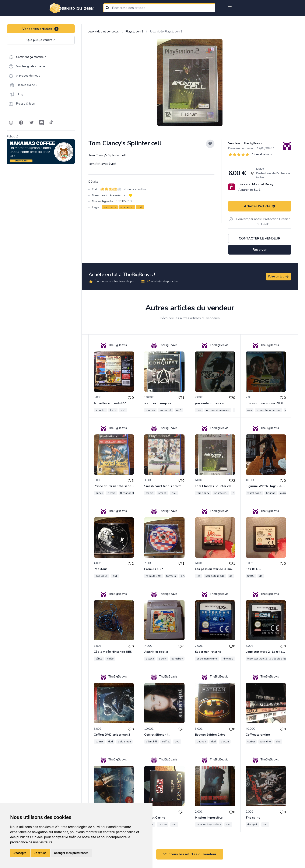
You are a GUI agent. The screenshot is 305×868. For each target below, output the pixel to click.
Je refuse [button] (40, 853)
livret (113, 410)
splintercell (127, 207)
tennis (150, 493)
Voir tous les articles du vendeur (190, 854)
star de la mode (215, 576)
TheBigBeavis (252, 143)
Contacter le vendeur (260, 238)
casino (163, 825)
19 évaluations (262, 154)
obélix (163, 659)
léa (198, 576)
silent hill (151, 742)
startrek (150, 410)
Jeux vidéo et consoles (104, 31)
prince (99, 493)
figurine (271, 493)
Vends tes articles (41, 29)
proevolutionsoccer (218, 410)
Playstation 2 (134, 31)
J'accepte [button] (20, 853)
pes (199, 410)
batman (201, 742)
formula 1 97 (154, 576)
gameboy (177, 659)
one (183, 576)
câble (99, 659)
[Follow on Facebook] (21, 123)
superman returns (207, 659)
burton (225, 742)
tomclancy (110, 207)
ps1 (123, 410)
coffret (99, 742)
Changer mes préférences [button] (71, 853)
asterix (150, 659)
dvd (111, 742)
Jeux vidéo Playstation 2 (166, 31)
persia (111, 493)
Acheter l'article (260, 206)
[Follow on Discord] (42, 123)
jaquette (100, 410)
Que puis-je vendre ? (41, 40)
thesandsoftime (130, 493)
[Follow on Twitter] (31, 123)
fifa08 (251, 576)
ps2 (140, 207)
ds (231, 576)
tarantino (265, 742)
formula (171, 576)
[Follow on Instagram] (11, 123)
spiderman (124, 742)
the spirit (253, 825)
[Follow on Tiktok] (51, 123)
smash (162, 493)
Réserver (260, 250)
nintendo (228, 659)
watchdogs (254, 493)
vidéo (110, 659)
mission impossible (209, 825)
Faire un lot (279, 277)
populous (101, 576)
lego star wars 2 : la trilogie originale (269, 659)
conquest (166, 410)
